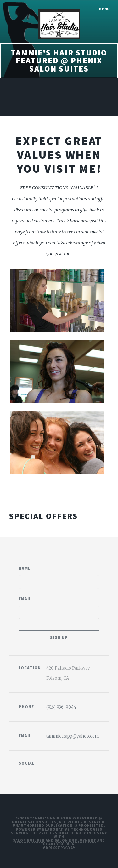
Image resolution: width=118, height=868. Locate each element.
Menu (104, 9)
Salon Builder (29, 840)
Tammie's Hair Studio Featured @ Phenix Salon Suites (59, 61)
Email (25, 599)
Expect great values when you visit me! (59, 155)
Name (25, 568)
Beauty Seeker (59, 844)
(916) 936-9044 (61, 707)
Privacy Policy (59, 848)
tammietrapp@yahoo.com (73, 736)
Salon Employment (76, 840)
